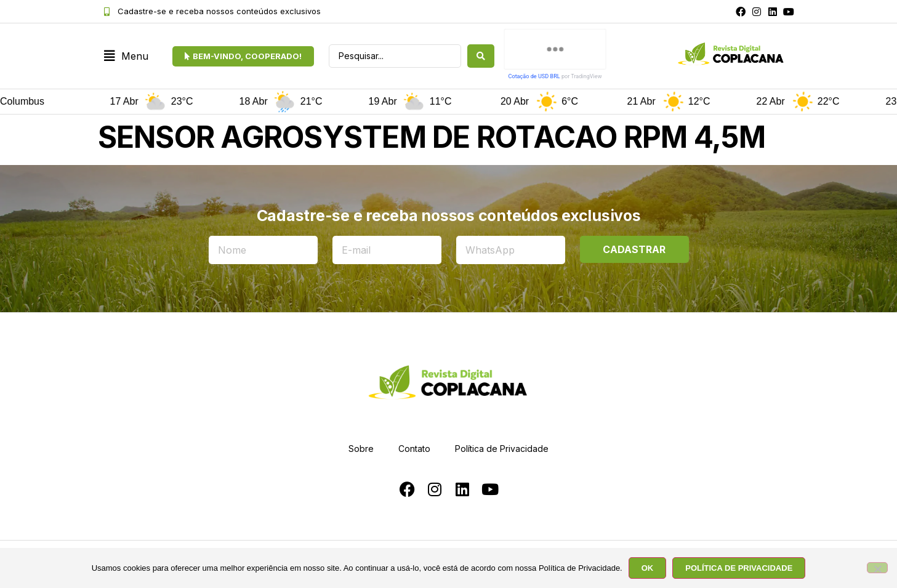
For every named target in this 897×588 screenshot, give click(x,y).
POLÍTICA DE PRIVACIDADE (739, 568)
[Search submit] (481, 56)
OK (648, 568)
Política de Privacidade (502, 449)
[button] (126, 56)
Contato (414, 449)
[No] (877, 568)
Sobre (361, 449)
